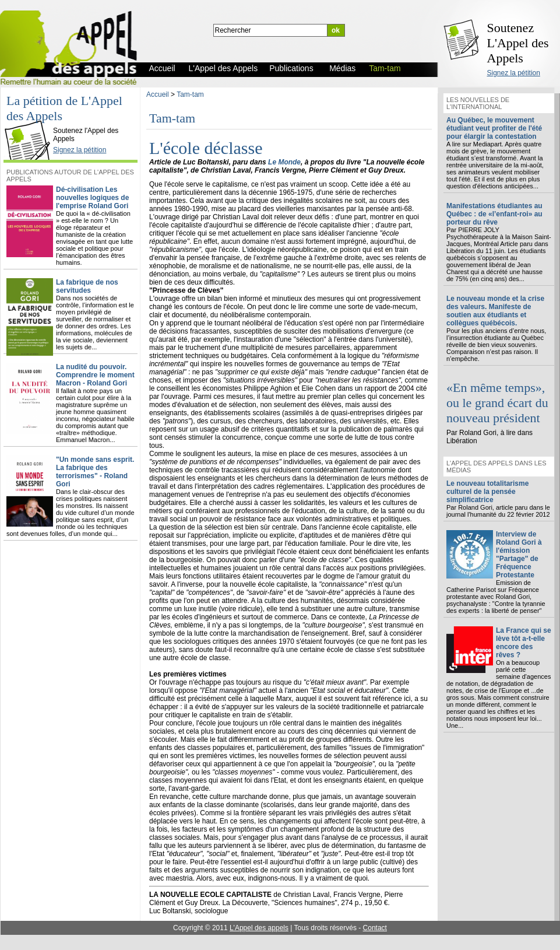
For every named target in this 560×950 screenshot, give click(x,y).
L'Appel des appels (259, 928)
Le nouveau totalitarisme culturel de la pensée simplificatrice (487, 492)
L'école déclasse (206, 148)
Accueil (158, 94)
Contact (375, 928)
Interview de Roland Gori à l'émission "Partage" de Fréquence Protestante (519, 555)
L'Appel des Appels (30, 121)
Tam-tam (190, 94)
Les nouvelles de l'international (478, 103)
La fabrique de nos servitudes (87, 286)
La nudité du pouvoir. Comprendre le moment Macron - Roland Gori (95, 375)
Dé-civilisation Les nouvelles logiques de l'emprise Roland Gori (92, 198)
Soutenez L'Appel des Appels (518, 43)
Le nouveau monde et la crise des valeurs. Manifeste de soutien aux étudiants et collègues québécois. (495, 311)
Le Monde (284, 162)
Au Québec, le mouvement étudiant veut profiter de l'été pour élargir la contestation (494, 128)
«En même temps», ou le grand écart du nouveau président (497, 403)
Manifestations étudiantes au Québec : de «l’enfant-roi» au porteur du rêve (494, 214)
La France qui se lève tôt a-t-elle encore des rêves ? (524, 643)
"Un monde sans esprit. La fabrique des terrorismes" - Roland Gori (95, 472)
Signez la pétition (514, 73)
